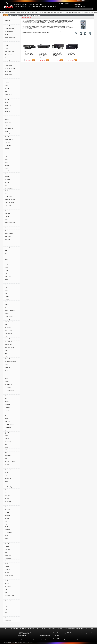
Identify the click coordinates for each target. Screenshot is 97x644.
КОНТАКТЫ (38, 12)
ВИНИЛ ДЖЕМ (84, 12)
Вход (78, 1)
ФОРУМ (90, 12)
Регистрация (83, 1)
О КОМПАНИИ (9, 12)
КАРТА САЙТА (90, 629)
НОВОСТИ (33, 12)
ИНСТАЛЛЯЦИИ (26, 12)
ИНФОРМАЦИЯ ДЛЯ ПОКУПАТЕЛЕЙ (51, 12)
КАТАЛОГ (2, 12)
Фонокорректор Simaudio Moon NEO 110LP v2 (71, 53)
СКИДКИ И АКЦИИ (17, 12)
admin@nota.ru (59, 640)
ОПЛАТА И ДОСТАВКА (66, 12)
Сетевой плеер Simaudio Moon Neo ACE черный (29, 53)
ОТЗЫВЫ (95, 12)
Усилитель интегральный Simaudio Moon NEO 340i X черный (43, 54)
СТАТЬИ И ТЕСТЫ (76, 12)
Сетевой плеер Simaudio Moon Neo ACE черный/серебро (58, 54)
